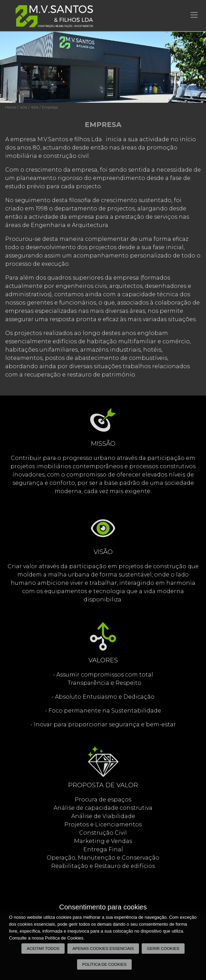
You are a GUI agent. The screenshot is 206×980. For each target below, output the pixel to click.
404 (24, 107)
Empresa (50, 107)
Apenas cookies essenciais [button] (103, 948)
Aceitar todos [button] (43, 948)
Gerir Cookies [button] (163, 948)
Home (11, 107)
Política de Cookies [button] (105, 964)
